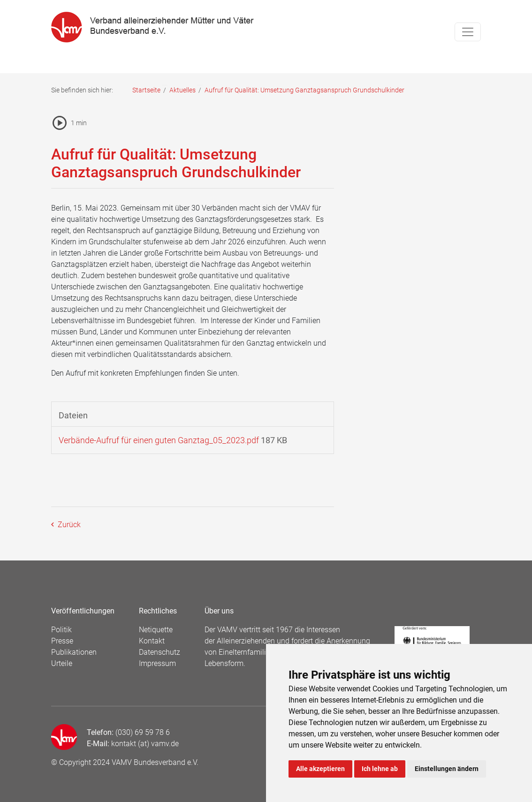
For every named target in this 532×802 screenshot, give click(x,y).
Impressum (157, 663)
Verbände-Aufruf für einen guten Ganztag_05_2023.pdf (159, 440)
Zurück (68, 525)
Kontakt (152, 641)
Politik (61, 630)
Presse (62, 641)
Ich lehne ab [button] (380, 769)
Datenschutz (160, 652)
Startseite (146, 90)
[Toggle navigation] (468, 32)
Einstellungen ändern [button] (447, 769)
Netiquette (156, 630)
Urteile (62, 663)
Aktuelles (182, 90)
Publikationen (74, 652)
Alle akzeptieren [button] (320, 769)
